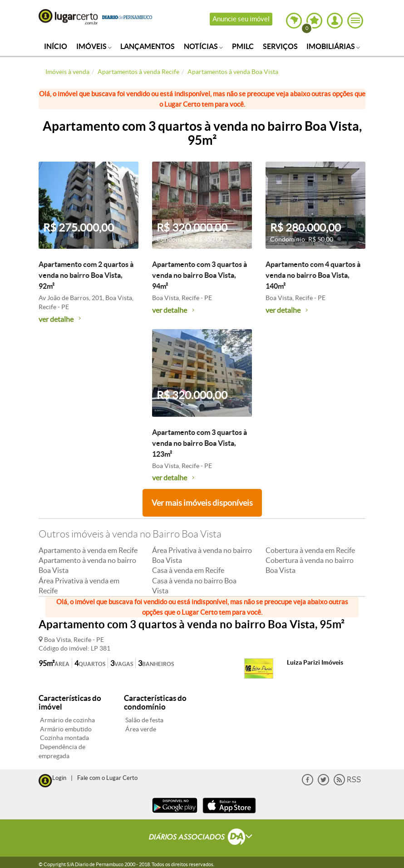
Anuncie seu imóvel (241, 19)
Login (59, 778)
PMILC (243, 46)
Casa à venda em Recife (188, 570)
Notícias (203, 46)
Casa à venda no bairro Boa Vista (194, 586)
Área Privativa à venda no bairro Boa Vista (202, 555)
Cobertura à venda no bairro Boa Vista (310, 565)
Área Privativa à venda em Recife (79, 586)
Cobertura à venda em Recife (310, 550)
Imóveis (94, 46)
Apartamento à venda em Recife (88, 550)
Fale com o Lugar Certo (107, 778)
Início (56, 46)
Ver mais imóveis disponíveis (202, 503)
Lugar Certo (68, 17)
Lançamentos (148, 46)
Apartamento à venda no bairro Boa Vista (87, 565)
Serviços (280, 46)
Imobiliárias (333, 46)
